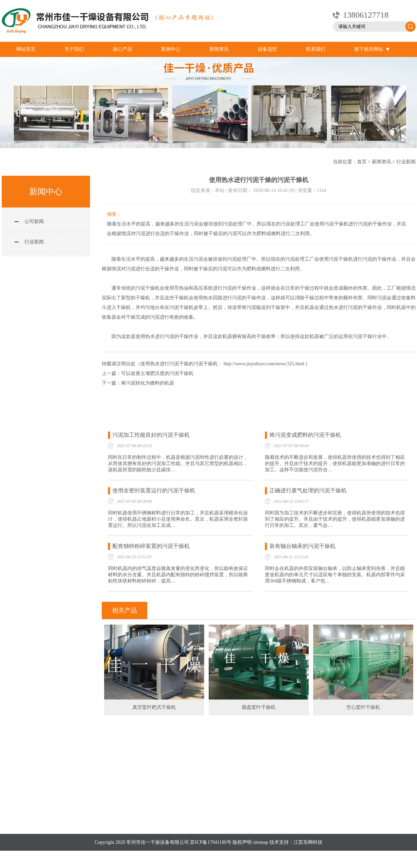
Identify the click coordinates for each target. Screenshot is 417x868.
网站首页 (26, 49)
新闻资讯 (219, 49)
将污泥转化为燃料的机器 (148, 383)
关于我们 (74, 49)
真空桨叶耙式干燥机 (154, 707)
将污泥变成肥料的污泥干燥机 (305, 435)
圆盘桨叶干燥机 (259, 707)
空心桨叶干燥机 (363, 707)
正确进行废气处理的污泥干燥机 (308, 490)
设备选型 (267, 49)
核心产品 (122, 49)
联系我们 (316, 49)
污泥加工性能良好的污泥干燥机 (151, 435)
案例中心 (171, 49)
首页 (362, 162)
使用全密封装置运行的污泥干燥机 (154, 490)
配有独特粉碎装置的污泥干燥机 (151, 546)
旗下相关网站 (372, 49)
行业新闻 (406, 162)
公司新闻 (34, 221)
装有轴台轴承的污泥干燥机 (302, 546)
